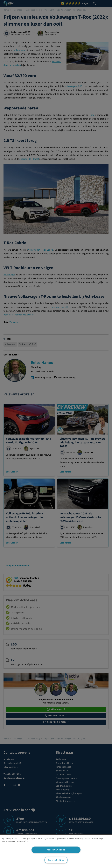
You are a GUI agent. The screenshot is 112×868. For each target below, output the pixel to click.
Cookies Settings (56, 860)
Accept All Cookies (56, 850)
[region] (56, 851)
